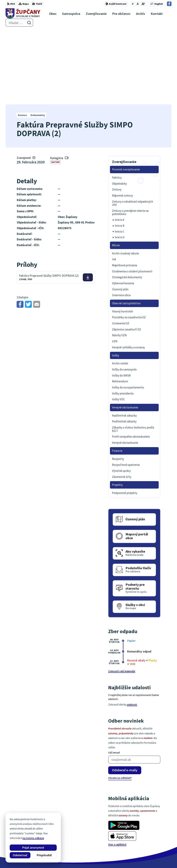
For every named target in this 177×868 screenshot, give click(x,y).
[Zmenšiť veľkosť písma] (133, 4)
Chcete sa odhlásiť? (120, 703)
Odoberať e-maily (125, 695)
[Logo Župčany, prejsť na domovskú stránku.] (23, 13)
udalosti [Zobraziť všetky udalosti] (132, 630)
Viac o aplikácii (117, 769)
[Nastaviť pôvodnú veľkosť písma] (138, 4)
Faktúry (55, 87)
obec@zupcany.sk (160, 839)
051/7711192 (157, 835)
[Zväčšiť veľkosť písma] (143, 4)
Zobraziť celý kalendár (122, 596)
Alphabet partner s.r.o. (51, 859)
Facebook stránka (160, 843)
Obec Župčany (95, 859)
